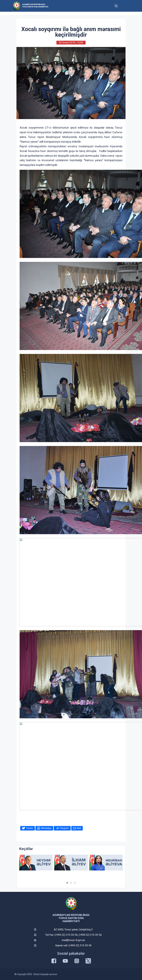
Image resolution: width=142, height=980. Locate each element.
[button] (67, 883)
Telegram (64, 828)
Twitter (29, 828)
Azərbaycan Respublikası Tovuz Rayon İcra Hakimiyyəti (35, 6)
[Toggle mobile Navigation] (124, 6)
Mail (79, 828)
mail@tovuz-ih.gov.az (73, 940)
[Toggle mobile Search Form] (116, 5)
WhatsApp (46, 828)
